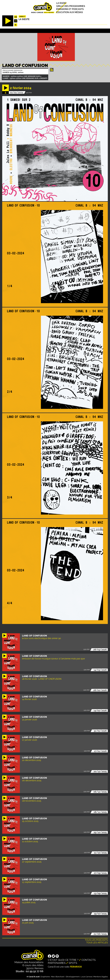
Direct (22, 16)
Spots (73, 963)
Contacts (89, 960)
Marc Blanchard (58, 977)
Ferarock (76, 967)
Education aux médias (70, 12)
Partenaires (57, 963)
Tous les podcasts (96, 940)
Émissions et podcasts (70, 9)
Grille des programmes (71, 6)
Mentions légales (101, 977)
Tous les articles (97, 943)
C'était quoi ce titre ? (63, 960)
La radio (61, 3)
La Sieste (24, 19)
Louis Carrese (86, 977)
